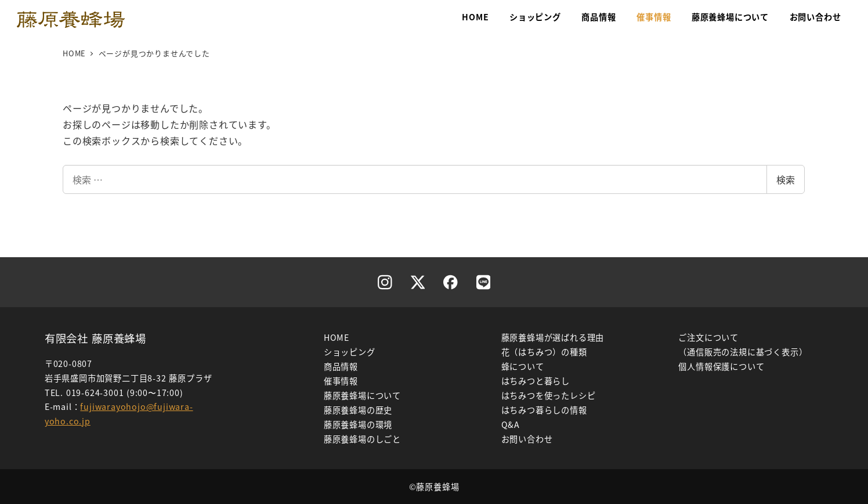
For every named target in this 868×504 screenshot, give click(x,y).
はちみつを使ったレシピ (549, 395)
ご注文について (708, 337)
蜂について (523, 366)
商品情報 (341, 366)
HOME (337, 337)
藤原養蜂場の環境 (358, 424)
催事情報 (341, 381)
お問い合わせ (527, 439)
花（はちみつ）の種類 (544, 352)
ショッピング (350, 352)
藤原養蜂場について (362, 395)
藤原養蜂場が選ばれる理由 (553, 337)
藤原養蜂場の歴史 (358, 410)
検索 (786, 179)
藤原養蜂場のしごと (362, 439)
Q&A (511, 424)
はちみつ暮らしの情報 (544, 410)
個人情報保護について (721, 366)
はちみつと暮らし (536, 381)
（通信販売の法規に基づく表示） (743, 352)
